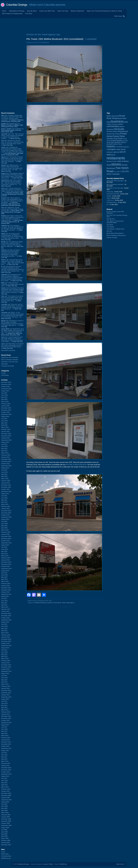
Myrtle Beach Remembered (115, 233)
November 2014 (6, 667)
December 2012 (6, 716)
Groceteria (110, 225)
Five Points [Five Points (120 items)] (116, 134)
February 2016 (6, 635)
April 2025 (4, 399)
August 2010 (5, 776)
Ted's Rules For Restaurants (12, 14)
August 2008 (5, 828)
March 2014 (5, 684)
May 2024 (4, 423)
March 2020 (5, 530)
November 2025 (6, 384)
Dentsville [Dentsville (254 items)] (119, 129)
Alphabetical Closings (17, 11)
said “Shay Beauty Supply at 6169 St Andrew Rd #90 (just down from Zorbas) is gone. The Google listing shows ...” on (12, 176)
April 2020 (4, 528)
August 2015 (5, 648)
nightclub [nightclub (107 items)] (116, 152)
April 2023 (4, 451)
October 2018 (5, 566)
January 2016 (5, 637)
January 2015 (5, 663)
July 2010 (4, 778)
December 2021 (6, 485)
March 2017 (5, 607)
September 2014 (6, 671)
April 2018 (4, 579)
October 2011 (5, 746)
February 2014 (6, 686)
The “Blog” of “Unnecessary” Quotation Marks (115, 222)
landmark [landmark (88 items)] (126, 147)
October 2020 (5, 515)
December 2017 (6, 588)
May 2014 (4, 680)
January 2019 (5, 560)
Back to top (120, 864)
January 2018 (5, 586)
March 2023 (5, 453)
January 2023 (5, 457)
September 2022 (6, 466)
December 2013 (6, 691)
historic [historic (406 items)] (111, 146)
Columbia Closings (17, 5)
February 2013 (6, 712)
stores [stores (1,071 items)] (116, 164)
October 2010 (5, 772)
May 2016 (4, 628)
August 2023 (5, 442)
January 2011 (5, 765)
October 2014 (5, 669)
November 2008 (6, 821)
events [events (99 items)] (109, 134)
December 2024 (6, 408)
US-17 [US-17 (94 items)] (119, 172)
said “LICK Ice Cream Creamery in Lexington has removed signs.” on (12, 284)
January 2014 (5, 688)
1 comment (91, 39)
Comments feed (6, 856)
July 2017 (4, 598)
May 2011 (4, 757)
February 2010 (6, 789)
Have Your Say (63, 11)
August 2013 (5, 699)
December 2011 (6, 742)
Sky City (109, 231)
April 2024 (4, 425)
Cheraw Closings (112, 238)
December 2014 (6, 665)
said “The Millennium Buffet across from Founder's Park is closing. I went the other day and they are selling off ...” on (12, 245)
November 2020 (6, 513)
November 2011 (6, 744)
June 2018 (4, 575)
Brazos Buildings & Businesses (116, 235)
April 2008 (4, 836)
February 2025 (6, 404)
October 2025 (5, 387)
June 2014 (4, 678)
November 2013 (6, 693)
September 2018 (6, 569)
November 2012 (6, 718)
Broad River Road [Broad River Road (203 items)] (116, 117)
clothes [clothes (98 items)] (120, 124)
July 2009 (4, 804)
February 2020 (6, 532)
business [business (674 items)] (117, 121)
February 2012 (6, 738)
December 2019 (6, 536)
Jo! (108, 205)
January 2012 (5, 740)
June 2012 (4, 729)
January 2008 (5, 843)
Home (4, 11)
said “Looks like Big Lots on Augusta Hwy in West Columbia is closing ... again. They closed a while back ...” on (12, 262)
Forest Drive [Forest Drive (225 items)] (119, 136)
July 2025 (4, 393)
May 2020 (4, 526)
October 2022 (5, 464)
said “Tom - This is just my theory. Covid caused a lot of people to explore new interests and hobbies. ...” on (12, 136)
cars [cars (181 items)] (126, 122)
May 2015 (4, 654)
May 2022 (4, 474)
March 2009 (5, 813)
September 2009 (6, 800)
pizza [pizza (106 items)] (113, 155)
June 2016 (4, 626)
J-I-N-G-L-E (110, 200)
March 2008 (5, 838)
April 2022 (4, 476)
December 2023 (6, 434)
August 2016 (5, 622)
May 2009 (4, 808)
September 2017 (6, 594)
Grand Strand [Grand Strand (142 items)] (116, 141)
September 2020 (6, 517)
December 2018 (6, 562)
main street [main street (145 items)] (121, 149)
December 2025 (6, 382)
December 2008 (6, 819)
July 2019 (4, 547)
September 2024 (6, 414)
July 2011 (4, 753)
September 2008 (6, 825)
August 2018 (5, 571)
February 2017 (6, 609)
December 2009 (6, 793)
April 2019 (4, 554)
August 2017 (5, 596)
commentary (5, 375)
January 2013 (5, 714)
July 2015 (4, 650)
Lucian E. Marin (48, 864)
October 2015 (5, 643)
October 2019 (5, 541)
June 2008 (4, 832)
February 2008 (6, 840)
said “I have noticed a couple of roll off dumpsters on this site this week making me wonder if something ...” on (12, 202)
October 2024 (5, 412)
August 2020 (5, 519)
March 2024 (5, 427)
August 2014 (5, 673)
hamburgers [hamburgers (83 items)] (110, 142)
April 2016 (4, 631)
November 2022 (6, 461)
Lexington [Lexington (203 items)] (111, 149)
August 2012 (5, 725)
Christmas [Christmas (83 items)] (115, 124)
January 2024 (5, 431)
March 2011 (5, 761)
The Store (29, 14)
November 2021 (6, 487)
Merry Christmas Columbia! (10, 360)
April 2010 (4, 785)
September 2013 (6, 697)
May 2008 (4, 834)
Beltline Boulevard (41, 603)
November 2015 (6, 641)
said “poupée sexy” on (12, 125)
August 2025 (5, 391)
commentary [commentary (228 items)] (113, 126)
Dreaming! (4, 364)
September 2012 (6, 723)
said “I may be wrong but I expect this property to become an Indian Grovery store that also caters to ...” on (12, 192)
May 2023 (4, 449)
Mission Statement (77, 11)
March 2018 (5, 581)
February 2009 (6, 815)
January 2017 (5, 611)
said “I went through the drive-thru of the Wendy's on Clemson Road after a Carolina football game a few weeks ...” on (12, 339)
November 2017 (6, 590)
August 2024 (5, 416)
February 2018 (6, 583)
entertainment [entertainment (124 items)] (123, 131)
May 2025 (4, 397)
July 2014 (4, 676)
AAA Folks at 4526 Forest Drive (76, 465)
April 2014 (4, 682)
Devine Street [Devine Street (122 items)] (112, 131)
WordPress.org (6, 858)
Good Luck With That (47, 11)
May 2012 (4, 731)
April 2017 (4, 605)
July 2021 (4, 496)
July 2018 (4, 573)
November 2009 (6, 795)
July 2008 (4, 830)
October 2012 (5, 721)
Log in (3, 852)
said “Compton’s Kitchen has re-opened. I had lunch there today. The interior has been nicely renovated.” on (12, 118)
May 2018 (4, 577)
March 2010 (5, 787)
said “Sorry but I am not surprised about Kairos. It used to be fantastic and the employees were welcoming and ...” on (12, 307)
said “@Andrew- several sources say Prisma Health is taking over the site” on (12, 211)
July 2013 (4, 701)
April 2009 (4, 810)
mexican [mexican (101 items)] (110, 152)
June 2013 (4, 703)
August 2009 (5, 802)
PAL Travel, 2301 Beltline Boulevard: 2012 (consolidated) (55, 39)
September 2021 (6, 491)
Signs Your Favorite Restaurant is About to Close (104, 11)
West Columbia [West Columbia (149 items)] (113, 174)
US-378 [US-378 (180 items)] (125, 171)
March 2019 (5, 556)
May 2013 (4, 706)
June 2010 (4, 780)
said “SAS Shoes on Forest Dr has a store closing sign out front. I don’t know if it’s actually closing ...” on (12, 346)
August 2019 (5, 545)
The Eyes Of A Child (7, 366)
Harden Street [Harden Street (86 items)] (118, 144)
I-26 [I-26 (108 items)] (117, 147)
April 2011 (4, 759)
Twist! (108, 198)
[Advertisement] (69, 25)
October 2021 (5, 489)
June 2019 (4, 549)
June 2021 (4, 498)
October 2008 (5, 823)
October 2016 (5, 618)
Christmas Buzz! (112, 202)
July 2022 (4, 470)
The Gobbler (110, 227)
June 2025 (4, 395)
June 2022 (4, 472)
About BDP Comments (8, 350)
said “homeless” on (12, 130)
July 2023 (4, 444)
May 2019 (4, 551)
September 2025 (6, 389)
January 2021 (5, 509)
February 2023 (6, 455)
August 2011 (5, 750)
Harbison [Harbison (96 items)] (117, 142)
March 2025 (5, 402)
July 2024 (4, 419)
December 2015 (6, 639)
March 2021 (5, 504)
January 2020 (5, 534)
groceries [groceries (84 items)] (125, 141)
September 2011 (6, 748)
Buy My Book (32, 11)
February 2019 (6, 558)
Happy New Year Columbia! (10, 357)
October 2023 (5, 438)
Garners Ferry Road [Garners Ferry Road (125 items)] (114, 139)
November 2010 (6, 770)
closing (3, 373)
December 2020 (6, 511)
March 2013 (5, 710)
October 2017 (5, 592)
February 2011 (6, 763)
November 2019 (6, 539)
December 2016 (6, 613)
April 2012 (4, 733)
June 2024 (4, 421)
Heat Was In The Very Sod (9, 362)
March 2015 (5, 658)
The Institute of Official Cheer (116, 229)
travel (64, 603)
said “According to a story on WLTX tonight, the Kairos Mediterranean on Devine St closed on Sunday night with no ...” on (12, 324)
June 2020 (4, 524)
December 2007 (6, 845)
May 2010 (4, 783)
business (50, 603)
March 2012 (5, 736)
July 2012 (4, 727)
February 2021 (6, 506)
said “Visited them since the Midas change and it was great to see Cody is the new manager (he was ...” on (13, 332)
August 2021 (5, 494)
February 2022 (6, 481)
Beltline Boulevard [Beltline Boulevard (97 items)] (113, 116)
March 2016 (5, 633)
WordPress (63, 864)
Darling (109, 196)
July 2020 (4, 521)
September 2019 (6, 543)
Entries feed (5, 854)
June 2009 (4, 806)
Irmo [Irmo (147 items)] (121, 147)
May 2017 (4, 603)
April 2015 (4, 656)
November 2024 (6, 410)
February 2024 (6, 429)
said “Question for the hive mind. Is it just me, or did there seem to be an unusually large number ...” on (12, 143)
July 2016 (4, 624)
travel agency (70, 603)
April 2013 (4, 708)
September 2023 (6, 440)
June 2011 (4, 755)
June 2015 (4, 652)
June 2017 (4, 601)
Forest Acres (57, 603)
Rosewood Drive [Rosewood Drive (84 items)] (112, 161)
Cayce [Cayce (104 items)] (109, 124)
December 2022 (6, 459)
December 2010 (6, 768)
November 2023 (6, 436)
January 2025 (5, 406)
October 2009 (5, 798)
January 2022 (5, 483)
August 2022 (5, 468)
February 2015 (6, 661)
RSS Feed (118, 16)
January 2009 (5, 817)
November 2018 (6, 564)
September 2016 (6, 620)
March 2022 (5, 479)
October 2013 (5, 695)
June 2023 (4, 446)
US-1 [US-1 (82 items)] (115, 172)
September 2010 (6, 774)
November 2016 (6, 616)
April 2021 (4, 502)
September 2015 (6, 646)
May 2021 (4, 500)
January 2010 (5, 791)
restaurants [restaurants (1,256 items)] (116, 158)
